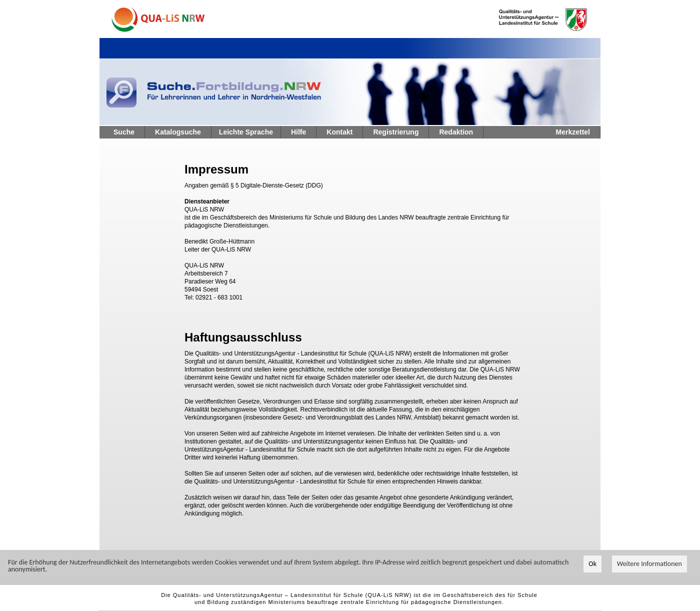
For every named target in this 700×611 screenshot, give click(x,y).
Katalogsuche (178, 132)
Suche (124, 132)
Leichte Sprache (246, 132)
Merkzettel (573, 132)
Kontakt (339, 132)
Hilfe (298, 132)
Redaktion (456, 132)
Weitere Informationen (649, 569)
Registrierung (396, 132)
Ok (592, 569)
